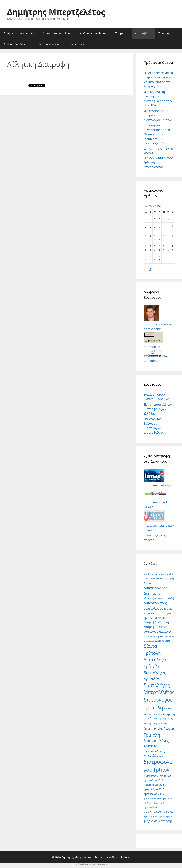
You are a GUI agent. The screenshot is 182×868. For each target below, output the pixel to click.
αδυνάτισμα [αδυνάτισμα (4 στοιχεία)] (149, 614)
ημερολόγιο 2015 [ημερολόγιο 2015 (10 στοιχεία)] (154, 789)
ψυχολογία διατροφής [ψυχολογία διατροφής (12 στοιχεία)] (158, 821)
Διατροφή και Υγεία (51, 44)
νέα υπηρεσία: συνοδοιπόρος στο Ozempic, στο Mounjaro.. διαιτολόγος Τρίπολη (158, 134)
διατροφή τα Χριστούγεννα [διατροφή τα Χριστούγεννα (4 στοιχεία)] (156, 723)
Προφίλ (8, 33)
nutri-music (27, 33)
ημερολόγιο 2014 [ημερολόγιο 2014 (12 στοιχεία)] (155, 785)
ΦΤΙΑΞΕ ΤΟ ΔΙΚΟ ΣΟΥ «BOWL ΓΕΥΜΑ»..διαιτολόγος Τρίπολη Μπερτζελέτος (159, 158)
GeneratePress (121, 857)
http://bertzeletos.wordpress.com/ (159, 324)
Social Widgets (79, 864)
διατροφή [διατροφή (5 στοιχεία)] (158, 714)
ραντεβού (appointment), (92, 33)
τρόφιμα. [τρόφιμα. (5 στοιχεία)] (168, 817)
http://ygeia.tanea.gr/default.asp (159, 525)
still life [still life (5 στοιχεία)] (159, 579)
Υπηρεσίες (121, 33)
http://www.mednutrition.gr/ (159, 502)
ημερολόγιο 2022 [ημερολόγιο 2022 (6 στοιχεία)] (152, 812)
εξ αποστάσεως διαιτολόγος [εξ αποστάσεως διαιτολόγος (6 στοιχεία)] (158, 776)
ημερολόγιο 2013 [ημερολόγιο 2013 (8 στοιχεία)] (153, 780)
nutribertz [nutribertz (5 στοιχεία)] (148, 574)
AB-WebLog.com (102, 864)
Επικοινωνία (78, 44)
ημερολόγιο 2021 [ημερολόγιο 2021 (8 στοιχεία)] (153, 807)
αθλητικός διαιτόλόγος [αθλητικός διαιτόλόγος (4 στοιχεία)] (164, 636)
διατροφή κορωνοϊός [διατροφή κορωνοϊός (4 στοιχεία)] (163, 719)
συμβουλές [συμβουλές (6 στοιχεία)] (168, 812)
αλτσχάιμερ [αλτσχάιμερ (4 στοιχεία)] (149, 641)
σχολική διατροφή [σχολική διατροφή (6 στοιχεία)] (153, 817)
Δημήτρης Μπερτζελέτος (56, 12)
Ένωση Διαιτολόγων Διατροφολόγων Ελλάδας (158, 409)
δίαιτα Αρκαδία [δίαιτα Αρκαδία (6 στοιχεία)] (163, 641)
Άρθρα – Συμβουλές (20, 44)
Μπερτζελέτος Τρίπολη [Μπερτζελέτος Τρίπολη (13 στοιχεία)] (159, 598)
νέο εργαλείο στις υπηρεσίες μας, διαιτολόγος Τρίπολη (158, 115)
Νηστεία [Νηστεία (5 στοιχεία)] (168, 609)
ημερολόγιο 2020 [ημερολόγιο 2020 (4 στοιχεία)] (156, 803)
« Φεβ (148, 269)
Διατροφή (145, 33)
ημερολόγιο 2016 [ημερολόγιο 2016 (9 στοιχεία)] (154, 794)
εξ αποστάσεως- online (56, 33)
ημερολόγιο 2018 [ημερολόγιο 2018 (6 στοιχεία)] (152, 798)
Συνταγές (164, 33)
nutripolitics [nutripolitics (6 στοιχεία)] (160, 574)
